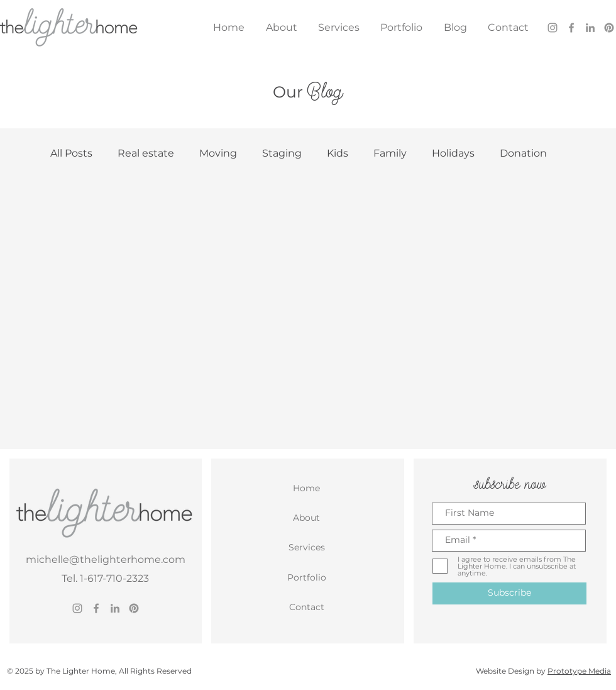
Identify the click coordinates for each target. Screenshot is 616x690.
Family (390, 153)
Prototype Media (579, 671)
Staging (282, 153)
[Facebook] (571, 28)
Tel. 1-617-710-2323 (105, 578)
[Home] (308, 488)
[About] (308, 518)
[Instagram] (553, 28)
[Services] (308, 547)
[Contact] (308, 607)
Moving (218, 153)
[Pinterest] (609, 28)
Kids (338, 153)
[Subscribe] (509, 593)
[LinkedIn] (590, 28)
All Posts (71, 153)
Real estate (146, 153)
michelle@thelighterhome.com (106, 559)
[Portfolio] (308, 577)
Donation (523, 153)
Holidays (453, 153)
